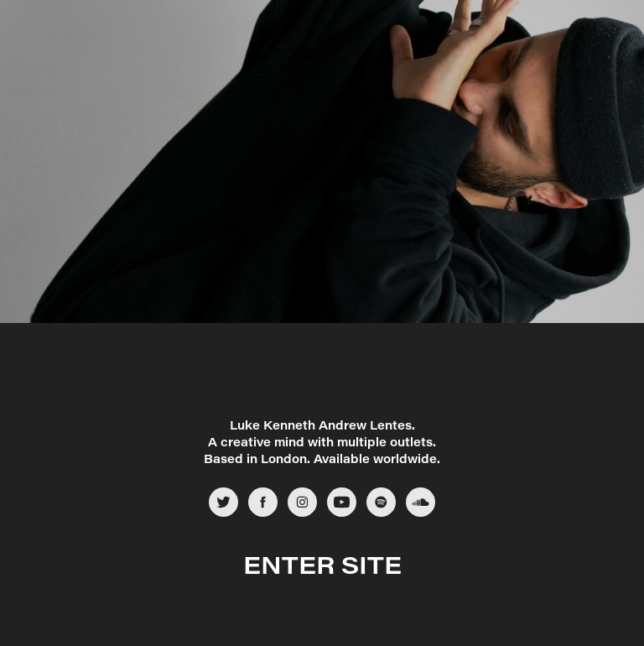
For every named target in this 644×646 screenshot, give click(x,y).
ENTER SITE (322, 564)
